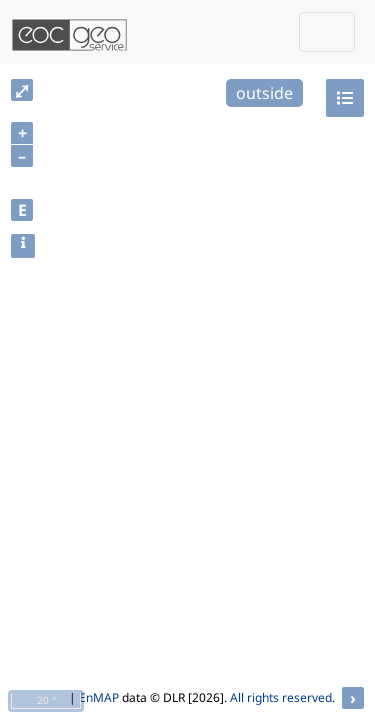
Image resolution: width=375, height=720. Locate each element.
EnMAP (99, 697)
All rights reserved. (282, 697)
